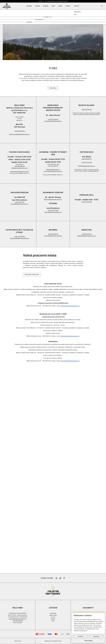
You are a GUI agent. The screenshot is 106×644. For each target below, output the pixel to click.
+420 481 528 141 (87, 109)
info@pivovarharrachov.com (19, 168)
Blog (53, 621)
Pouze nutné (96, 636)
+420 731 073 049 (53, 210)
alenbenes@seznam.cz (53, 170)
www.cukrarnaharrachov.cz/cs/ (53, 171)
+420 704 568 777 (53, 166)
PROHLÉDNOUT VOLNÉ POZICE (32, 275)
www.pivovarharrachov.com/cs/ (19, 172)
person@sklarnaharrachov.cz (53, 121)
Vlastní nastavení (89, 641)
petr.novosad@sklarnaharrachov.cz (19, 134)
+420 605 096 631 (19, 166)
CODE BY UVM (18, 641)
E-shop (53, 617)
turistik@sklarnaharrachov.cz (87, 166)
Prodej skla (53, 613)
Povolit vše (81, 636)
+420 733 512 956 (87, 163)
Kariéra (53, 619)
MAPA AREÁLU (53, 88)
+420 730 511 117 (19, 202)
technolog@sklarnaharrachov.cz (19, 238)
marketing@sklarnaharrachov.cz (87, 236)
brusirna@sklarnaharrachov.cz (53, 236)
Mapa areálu (53, 615)
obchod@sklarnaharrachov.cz (19, 204)
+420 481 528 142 (19, 131)
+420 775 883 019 (87, 202)
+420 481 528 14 (93, 171)
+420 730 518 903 (19, 237)
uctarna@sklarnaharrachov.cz (53, 212)
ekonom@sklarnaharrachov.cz (53, 199)
